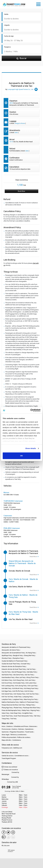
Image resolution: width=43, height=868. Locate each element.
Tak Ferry (37, 716)
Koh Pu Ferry (29, 691)
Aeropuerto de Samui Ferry (11, 650)
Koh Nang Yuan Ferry (31, 688)
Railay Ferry (26, 710)
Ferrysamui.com (7, 748)
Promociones (6, 729)
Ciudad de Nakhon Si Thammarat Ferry (14, 661)
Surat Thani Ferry (7, 716)
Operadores (29, 729)
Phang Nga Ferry (7, 708)
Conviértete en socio (21, 756)
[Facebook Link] (4, 832)
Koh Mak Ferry (6, 688)
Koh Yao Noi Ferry (32, 694)
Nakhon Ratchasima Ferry (10, 702)
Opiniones (5, 732)
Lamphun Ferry (7, 699)
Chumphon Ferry (18, 658)
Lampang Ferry (28, 697)
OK (21, 456)
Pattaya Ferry (30, 705)
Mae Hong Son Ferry (31, 699)
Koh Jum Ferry (30, 680)
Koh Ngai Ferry (7, 691)
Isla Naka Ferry (32, 672)
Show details (31, 448)
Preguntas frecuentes (17, 732)
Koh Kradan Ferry (19, 683)
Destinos (10, 726)
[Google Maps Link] (4, 837)
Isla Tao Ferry (29, 675)
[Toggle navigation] (39, 4)
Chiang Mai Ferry (29, 655)
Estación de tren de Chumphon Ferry (14, 666)
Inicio (3, 726)
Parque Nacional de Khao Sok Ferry (13, 705)
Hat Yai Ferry (31, 669)
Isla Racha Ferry (7, 675)
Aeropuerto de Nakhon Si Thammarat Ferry (16, 647)
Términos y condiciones (18, 735)
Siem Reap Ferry (16, 713)
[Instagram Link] (13, 832)
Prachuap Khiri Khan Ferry (31, 708)
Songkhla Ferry (27, 713)
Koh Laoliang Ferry (8, 686)
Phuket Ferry (18, 708)
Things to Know (20, 123)
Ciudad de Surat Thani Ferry (11, 664)
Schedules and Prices (21, 726)
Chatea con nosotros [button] (10, 769)
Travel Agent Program (9, 758)
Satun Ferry (5, 713)
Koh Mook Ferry (18, 688)
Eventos (14, 729)
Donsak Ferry (25, 664)
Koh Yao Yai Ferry (7, 697)
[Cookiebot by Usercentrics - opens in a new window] (31, 410)
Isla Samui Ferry (18, 675)
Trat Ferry (13, 719)
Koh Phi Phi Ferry (18, 691)
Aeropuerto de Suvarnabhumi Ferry (13, 653)
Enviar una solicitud (9, 767)
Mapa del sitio (6, 740)
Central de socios (8, 756)
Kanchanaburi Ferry (8, 677)
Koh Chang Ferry (19, 680)
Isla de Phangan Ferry (19, 672)
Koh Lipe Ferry (32, 686)
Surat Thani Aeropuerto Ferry (23, 716)
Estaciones (33, 726)
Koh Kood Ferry (7, 683)
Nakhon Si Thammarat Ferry (29, 702)
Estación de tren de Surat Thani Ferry (14, 669)
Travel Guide (29, 732)
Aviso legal (5, 735)
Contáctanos (17, 740)
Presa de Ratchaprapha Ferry (11, 710)
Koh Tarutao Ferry (19, 694)
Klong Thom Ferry (32, 677)
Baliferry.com (18, 748)
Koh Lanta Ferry (31, 683)
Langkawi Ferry (18, 699)
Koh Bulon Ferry (7, 680)
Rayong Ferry (35, 710)
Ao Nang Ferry (31, 653)
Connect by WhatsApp (10, 778)
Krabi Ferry (18, 697)
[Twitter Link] (8, 832)
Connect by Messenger (10, 773)
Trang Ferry (5, 719)
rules (16, 132)
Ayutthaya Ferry (7, 655)
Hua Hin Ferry (6, 672)
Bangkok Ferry (18, 655)
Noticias (21, 729)
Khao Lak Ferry (20, 677)
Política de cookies (24, 737)
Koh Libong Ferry (21, 686)
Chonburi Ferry (6, 658)
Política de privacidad (9, 737)
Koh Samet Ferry (7, 694)
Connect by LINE (10, 782)
